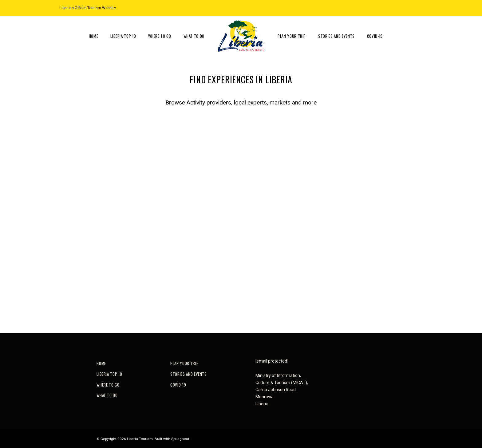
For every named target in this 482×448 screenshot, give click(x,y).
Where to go (160, 36)
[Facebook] (420, 8)
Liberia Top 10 (123, 36)
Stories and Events (336, 36)
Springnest (180, 439)
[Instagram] (412, 8)
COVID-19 (375, 36)
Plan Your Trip (292, 36)
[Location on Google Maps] (405, 8)
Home (94, 36)
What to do (194, 36)
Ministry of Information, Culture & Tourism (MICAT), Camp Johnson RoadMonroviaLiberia (282, 390)
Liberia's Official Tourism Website (88, 8)
